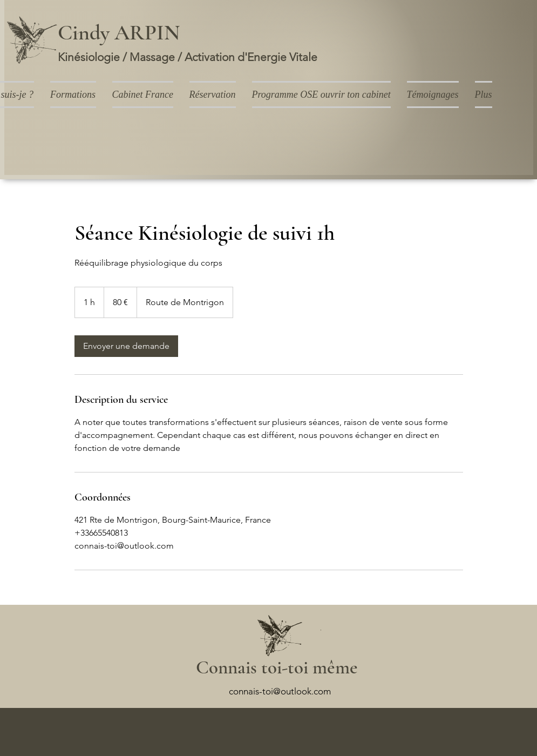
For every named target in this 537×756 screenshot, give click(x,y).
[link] (126, 346)
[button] (73, 94)
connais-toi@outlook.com (280, 691)
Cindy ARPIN (119, 32)
